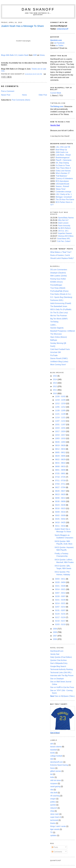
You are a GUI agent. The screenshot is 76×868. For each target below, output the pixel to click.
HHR (35, 55)
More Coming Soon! (58, 365)
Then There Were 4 (63, 168)
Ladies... (54, 325)
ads (52, 744)
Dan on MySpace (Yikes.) (63, 696)
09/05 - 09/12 (61, 452)
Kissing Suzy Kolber (58, 279)
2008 (55, 632)
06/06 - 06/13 (61, 498)
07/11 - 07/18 (61, 481)
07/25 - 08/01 (61, 474)
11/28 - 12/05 (61, 411)
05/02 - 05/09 (61, 515)
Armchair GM (55, 352)
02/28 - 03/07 (61, 596)
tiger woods (55, 829)
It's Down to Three (63, 165)
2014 (55, 379)
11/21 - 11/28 (61, 414)
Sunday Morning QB (58, 343)
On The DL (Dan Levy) (59, 313)
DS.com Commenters (59, 270)
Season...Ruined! (62, 186)
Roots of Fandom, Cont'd (60, 255)
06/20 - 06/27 (61, 491)
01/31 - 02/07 (61, 610)
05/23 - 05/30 (61, 505)
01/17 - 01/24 (61, 617)
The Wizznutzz (56, 334)
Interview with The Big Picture (62, 676)
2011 (55, 390)
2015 (55, 376)
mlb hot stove (55, 780)
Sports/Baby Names (66, 218)
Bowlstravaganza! (63, 158)
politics (53, 802)
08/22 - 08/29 (61, 459)
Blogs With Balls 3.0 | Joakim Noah (15, 55)
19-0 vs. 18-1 (63, 231)
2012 (55, 386)
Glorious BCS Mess (66, 236)
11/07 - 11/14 (61, 421)
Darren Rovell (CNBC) (59, 358)
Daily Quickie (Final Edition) (61, 657)
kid (51, 774)
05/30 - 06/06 (61, 501)
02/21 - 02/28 (61, 600)
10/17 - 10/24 (61, 431)
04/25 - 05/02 (61, 519)
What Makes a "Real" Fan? (61, 252)
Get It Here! (55, 733)
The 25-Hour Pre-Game (65, 199)
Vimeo (42, 55)
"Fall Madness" (62, 176)
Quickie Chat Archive (58, 660)
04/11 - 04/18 (61, 526)
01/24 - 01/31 (61, 614)
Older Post (43, 95)
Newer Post (6, 95)
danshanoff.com (57, 762)
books (53, 753)
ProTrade (54, 355)
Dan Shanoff (38, 9)
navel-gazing (55, 786)
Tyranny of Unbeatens (64, 178)
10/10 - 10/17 (61, 435)
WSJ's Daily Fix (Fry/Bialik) (61, 309)
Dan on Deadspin (57, 679)
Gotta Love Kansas (63, 171)
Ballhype (54, 340)
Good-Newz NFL (64, 239)
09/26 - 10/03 (61, 442)
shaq (52, 811)
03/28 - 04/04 (61, 582)
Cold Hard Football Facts (60, 349)
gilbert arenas (56, 771)
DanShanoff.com (57, 651)
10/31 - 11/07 (61, 425)
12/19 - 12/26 (61, 400)
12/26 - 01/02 (61, 396)
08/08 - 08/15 (61, 466)
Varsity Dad (55, 654)
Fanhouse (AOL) (57, 300)
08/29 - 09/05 (61, 456)
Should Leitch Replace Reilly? (62, 258)
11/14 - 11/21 (61, 418)
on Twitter (60, 45)
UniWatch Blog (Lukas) (59, 362)
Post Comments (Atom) (21, 100)
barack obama (56, 747)
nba (52, 790)
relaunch (54, 808)
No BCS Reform (64, 228)
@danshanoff (63, 29)
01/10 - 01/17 (61, 621)
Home (24, 95)
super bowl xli (56, 817)
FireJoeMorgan (56, 285)
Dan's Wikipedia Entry (59, 663)
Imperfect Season (65, 233)
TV (51, 832)
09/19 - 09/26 (61, 445)
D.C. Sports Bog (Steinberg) (61, 297)
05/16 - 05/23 (61, 508)
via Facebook (59, 43)
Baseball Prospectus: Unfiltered (63, 331)
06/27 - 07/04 (61, 487)
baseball (54, 750)
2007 (55, 636)
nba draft (54, 793)
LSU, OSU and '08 (63, 147)
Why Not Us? (63, 220)
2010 (55, 393)
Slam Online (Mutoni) (59, 337)
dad (52, 759)
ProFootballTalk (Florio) (59, 291)
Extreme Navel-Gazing (59, 765)
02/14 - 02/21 (61, 603)
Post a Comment (8, 91)
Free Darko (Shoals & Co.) (61, 294)
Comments (57, 852)
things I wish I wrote (58, 826)
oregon (53, 799)
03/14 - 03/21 (61, 589)
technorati (54, 820)
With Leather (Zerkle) (59, 276)
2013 (55, 383)
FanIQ (53, 346)
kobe (52, 777)
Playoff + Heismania (63, 160)
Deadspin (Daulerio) (58, 273)
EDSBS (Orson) (56, 282)
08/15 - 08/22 (61, 463)
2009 (55, 629)
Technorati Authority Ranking (61, 669)
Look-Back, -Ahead (63, 155)
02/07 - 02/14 (61, 607)
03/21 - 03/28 (61, 586)
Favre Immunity (64, 226)
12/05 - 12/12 (61, 407)
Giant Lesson (63, 223)
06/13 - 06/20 (61, 494)
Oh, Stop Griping (62, 163)
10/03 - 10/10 (61, 438)
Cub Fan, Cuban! (64, 241)
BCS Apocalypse (62, 181)
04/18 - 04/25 (61, 522)
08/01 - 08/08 (61, 470)
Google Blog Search (58, 666)
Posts (55, 847)
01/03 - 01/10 (61, 624)
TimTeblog (54, 322)
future (53, 768)
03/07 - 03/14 (61, 593)
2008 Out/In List (62, 152)
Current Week (56, 93)
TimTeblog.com (57, 106)
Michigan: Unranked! (64, 197)
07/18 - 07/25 (61, 477)
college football (56, 756)
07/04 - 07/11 (61, 484)
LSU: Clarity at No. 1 (64, 194)
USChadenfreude (62, 184)
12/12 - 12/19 (61, 404)
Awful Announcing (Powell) (61, 303)
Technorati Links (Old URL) (61, 673)
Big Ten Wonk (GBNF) (59, 319)
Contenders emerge (63, 192)
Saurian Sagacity (57, 328)
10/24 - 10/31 (61, 428)
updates (53, 835)
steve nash (55, 814)
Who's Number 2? (63, 173)
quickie (53, 805)
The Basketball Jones (59, 306)
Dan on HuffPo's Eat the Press (62, 687)
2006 (55, 639)
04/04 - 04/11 (61, 579)
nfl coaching (55, 796)
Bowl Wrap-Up (61, 150)
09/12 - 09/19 (61, 449)
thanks (53, 823)
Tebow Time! (61, 189)
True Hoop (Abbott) (58, 288)
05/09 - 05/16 (61, 512)
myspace (54, 783)
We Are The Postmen (59, 316)
